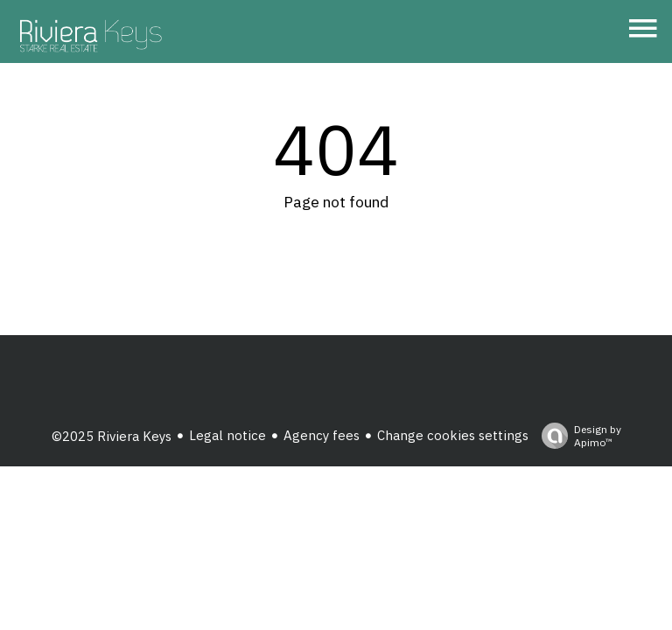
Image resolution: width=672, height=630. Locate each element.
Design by (577, 436)
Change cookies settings (453, 435)
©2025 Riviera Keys (112, 436)
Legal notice (227, 435)
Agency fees (322, 435)
